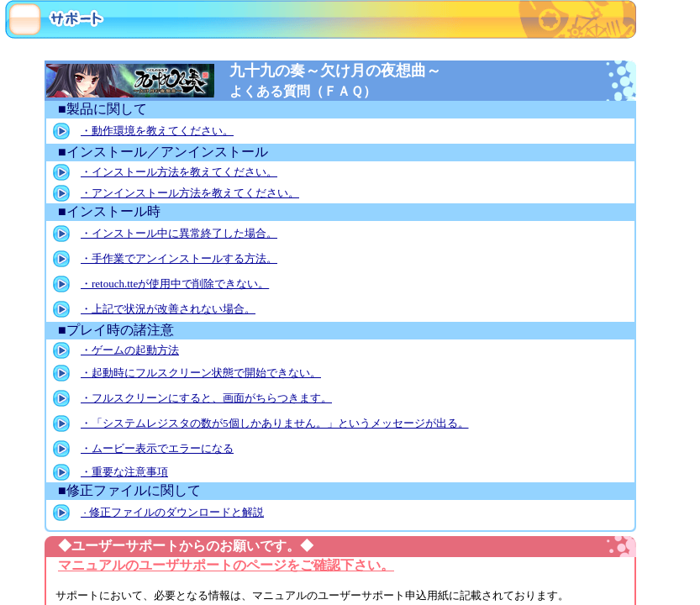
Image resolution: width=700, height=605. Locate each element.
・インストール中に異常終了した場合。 (179, 233)
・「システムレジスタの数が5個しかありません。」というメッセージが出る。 (275, 423)
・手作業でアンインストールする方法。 (179, 258)
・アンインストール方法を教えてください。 (190, 193)
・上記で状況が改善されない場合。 (168, 309)
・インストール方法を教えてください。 (179, 172)
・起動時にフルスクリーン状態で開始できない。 (201, 373)
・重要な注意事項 (124, 472)
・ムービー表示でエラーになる (157, 448)
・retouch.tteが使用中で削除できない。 (175, 284)
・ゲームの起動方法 (130, 350)
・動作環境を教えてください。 (157, 131)
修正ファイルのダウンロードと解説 (172, 512)
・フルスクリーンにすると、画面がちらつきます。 (206, 398)
